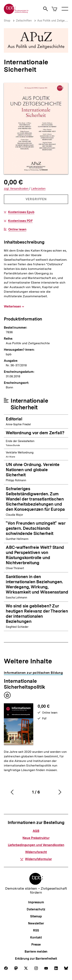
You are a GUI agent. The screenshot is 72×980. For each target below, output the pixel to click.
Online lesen (17, 229)
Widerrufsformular (36, 859)
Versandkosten (17, 189)
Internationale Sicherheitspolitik (24, 684)
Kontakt (36, 937)
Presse (36, 945)
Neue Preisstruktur (36, 838)
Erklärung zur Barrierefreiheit (36, 959)
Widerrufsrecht (36, 852)
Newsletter (36, 923)
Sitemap (36, 916)
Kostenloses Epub (21, 212)
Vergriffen (36, 201)
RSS (36, 930)
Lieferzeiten (38, 189)
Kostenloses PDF (20, 221)
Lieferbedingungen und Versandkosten (36, 845)
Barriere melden (36, 952)
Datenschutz (36, 909)
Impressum (36, 902)
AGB (36, 831)
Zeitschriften (24, 21)
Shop (7, 21)
